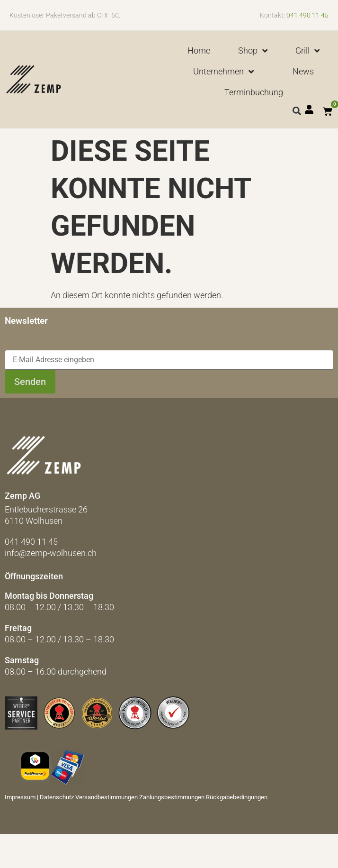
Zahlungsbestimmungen (172, 797)
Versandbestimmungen (107, 797)
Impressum (20, 797)
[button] (297, 111)
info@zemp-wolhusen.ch (51, 553)
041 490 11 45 (307, 15)
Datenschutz (57, 797)
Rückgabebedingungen (237, 797)
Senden (30, 382)
